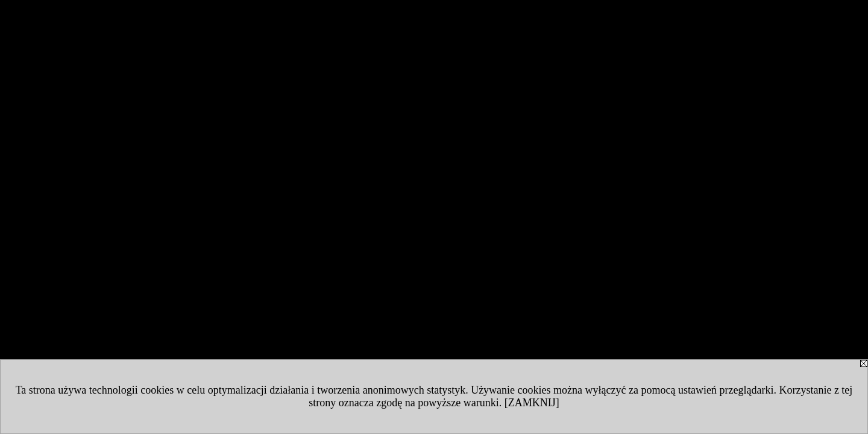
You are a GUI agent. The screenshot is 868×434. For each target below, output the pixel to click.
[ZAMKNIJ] (532, 403)
